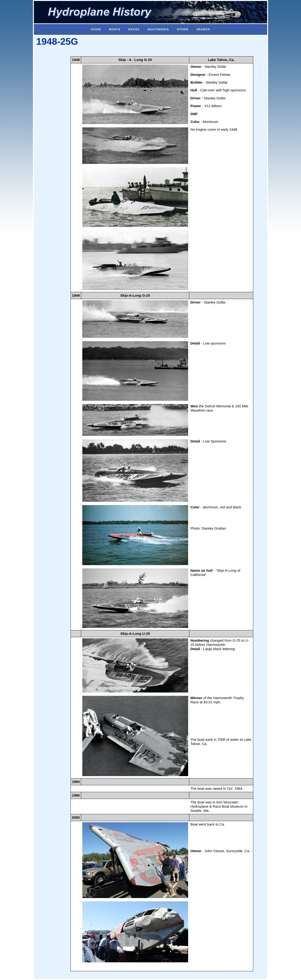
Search (203, 29)
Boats (115, 29)
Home (96, 29)
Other (183, 29)
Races (134, 29)
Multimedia (158, 29)
